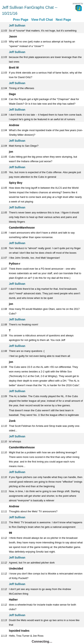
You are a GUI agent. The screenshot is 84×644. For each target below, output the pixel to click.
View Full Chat (42, 20)
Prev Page (21, 20)
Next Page (63, 20)
